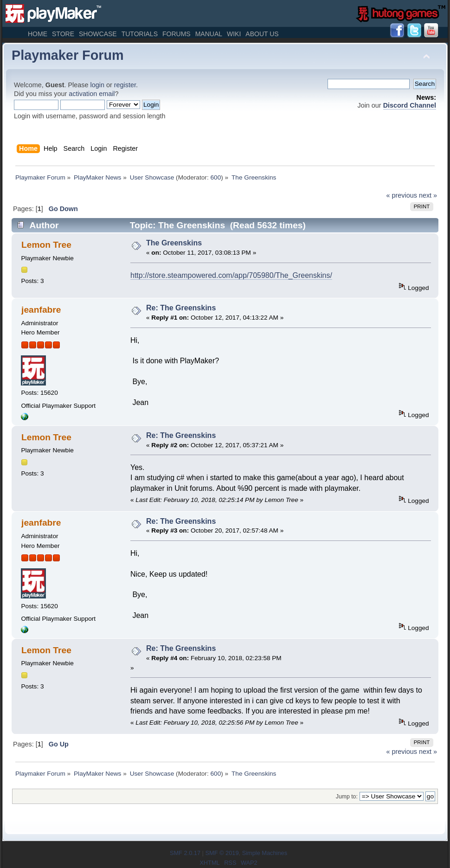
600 (215, 177)
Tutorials (140, 34)
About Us (262, 34)
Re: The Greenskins (181, 308)
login (97, 85)
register (125, 85)
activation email (92, 94)
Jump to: (347, 797)
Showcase (98, 34)
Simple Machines (265, 853)
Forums (177, 34)
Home (38, 34)
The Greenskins (174, 243)
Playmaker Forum (68, 55)
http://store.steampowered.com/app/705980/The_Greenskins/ (231, 275)
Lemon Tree (46, 245)
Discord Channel (410, 105)
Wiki (234, 34)
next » (428, 195)
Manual (209, 34)
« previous (402, 195)
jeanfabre (41, 310)
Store (63, 34)
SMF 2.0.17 (185, 853)
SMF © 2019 (222, 853)
